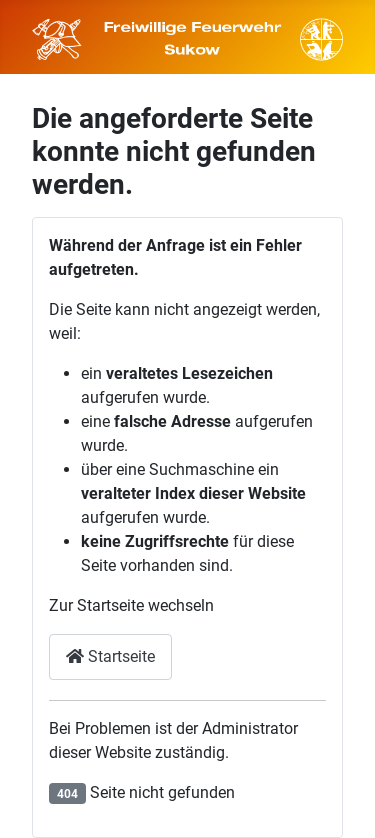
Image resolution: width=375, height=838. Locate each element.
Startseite (110, 656)
